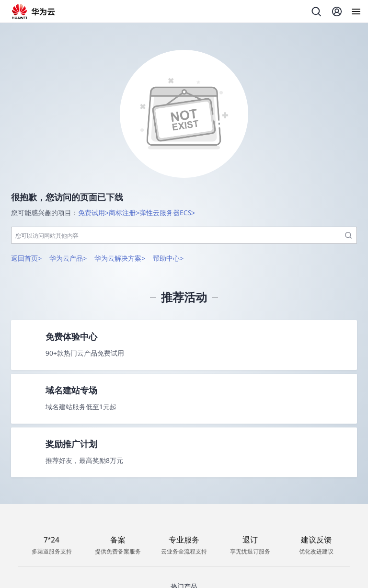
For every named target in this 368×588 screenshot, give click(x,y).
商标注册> (124, 190)
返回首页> (26, 235)
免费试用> (93, 190)
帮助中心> (168, 235)
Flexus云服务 (161, 576)
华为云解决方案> (120, 235)
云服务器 (119, 576)
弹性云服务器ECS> (167, 190)
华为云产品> (68, 235)
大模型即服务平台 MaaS (227, 576)
